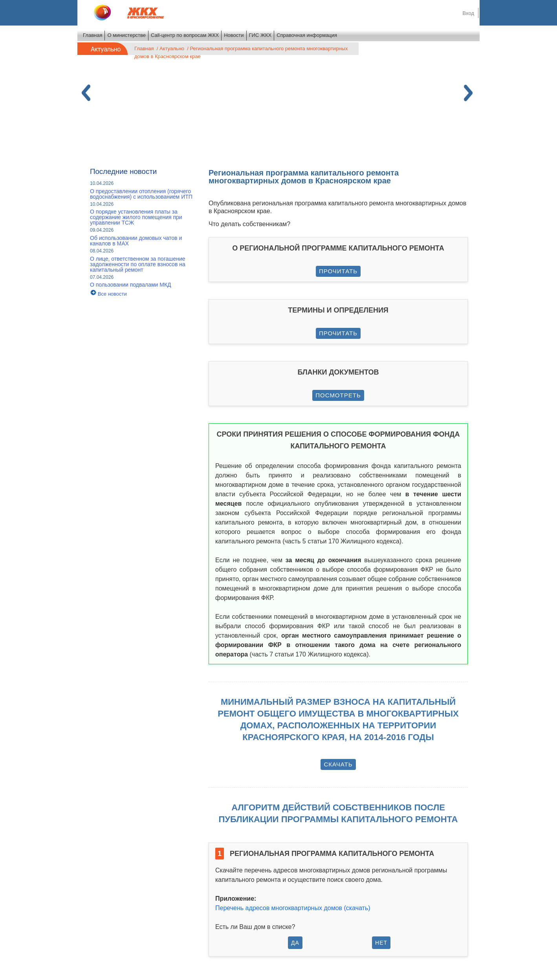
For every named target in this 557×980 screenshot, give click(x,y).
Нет (381, 943)
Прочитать (338, 271)
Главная (93, 35)
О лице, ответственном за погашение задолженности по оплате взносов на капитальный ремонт (138, 264)
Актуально (172, 48)
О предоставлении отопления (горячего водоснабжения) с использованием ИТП (141, 194)
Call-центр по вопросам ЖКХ (185, 35)
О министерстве (126, 35)
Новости (234, 35)
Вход (468, 13)
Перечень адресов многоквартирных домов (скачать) (293, 908)
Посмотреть (338, 395)
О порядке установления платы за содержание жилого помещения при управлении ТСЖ (136, 217)
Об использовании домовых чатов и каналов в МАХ (136, 241)
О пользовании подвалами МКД (131, 285)
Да (295, 943)
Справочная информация (307, 35)
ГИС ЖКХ (260, 35)
